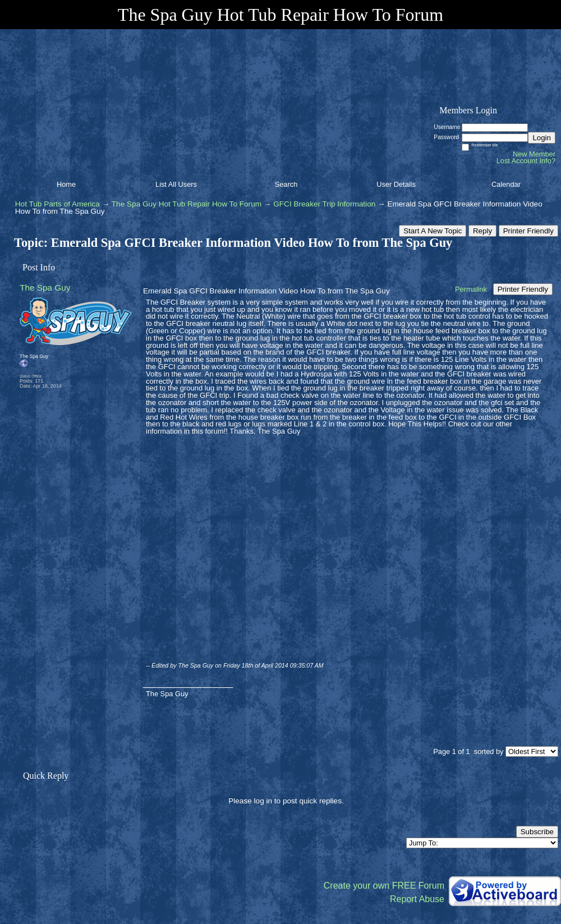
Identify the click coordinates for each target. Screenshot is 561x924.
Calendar (506, 184)
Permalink (471, 289)
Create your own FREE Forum (384, 886)
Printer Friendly (528, 231)
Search (286, 184)
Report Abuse (417, 899)
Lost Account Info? (526, 161)
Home (66, 184)
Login (542, 138)
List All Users (176, 184)
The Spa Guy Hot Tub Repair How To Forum (187, 204)
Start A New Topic (433, 231)
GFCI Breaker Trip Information (324, 204)
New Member (534, 154)
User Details (396, 184)
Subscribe (537, 832)
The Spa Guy (45, 288)
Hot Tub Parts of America (58, 204)
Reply (482, 231)
